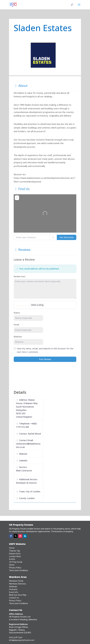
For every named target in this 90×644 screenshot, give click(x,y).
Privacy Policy (15, 568)
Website (18, 337)
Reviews (22, 250)
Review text (20, 276)
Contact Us (14, 598)
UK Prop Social (16, 562)
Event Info (14, 592)
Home (12, 548)
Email (16, 325)
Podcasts (13, 589)
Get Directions (67, 237)
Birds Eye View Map (18, 595)
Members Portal (16, 581)
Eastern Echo (15, 554)
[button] (18, 56)
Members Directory (18, 584)
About (21, 86)
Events (12, 559)
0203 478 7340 (16, 637)
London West (15, 556)
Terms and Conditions (19, 570)
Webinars (13, 587)
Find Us (22, 189)
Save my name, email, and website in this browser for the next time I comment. (45, 350)
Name (17, 313)
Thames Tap (15, 551)
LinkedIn (23, 461)
